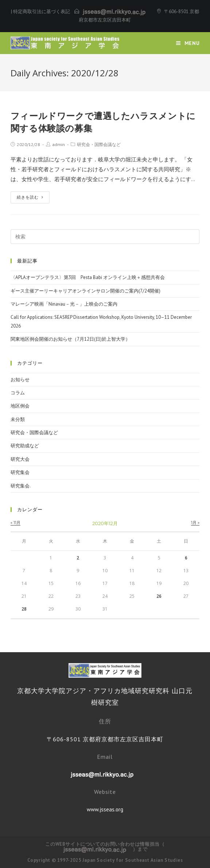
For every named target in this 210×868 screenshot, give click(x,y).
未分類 (18, 419)
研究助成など (25, 446)
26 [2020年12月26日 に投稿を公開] (159, 596)
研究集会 (20, 472)
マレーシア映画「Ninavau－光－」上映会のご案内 (64, 304)
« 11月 (15, 523)
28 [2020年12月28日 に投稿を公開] (24, 609)
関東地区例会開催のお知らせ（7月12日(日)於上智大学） (70, 339)
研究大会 (20, 459)
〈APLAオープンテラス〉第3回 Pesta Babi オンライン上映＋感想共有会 (88, 277)
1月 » (195, 523)
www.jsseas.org (105, 809)
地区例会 (20, 406)
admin (59, 144)
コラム (18, 393)
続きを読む (30, 197)
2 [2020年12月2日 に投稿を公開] (78, 558)
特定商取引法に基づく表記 (42, 12)
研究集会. (21, 486)
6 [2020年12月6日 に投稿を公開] (186, 558)
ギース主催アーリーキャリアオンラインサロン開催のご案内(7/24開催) (85, 291)
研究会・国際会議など (99, 144)
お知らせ (20, 380)
